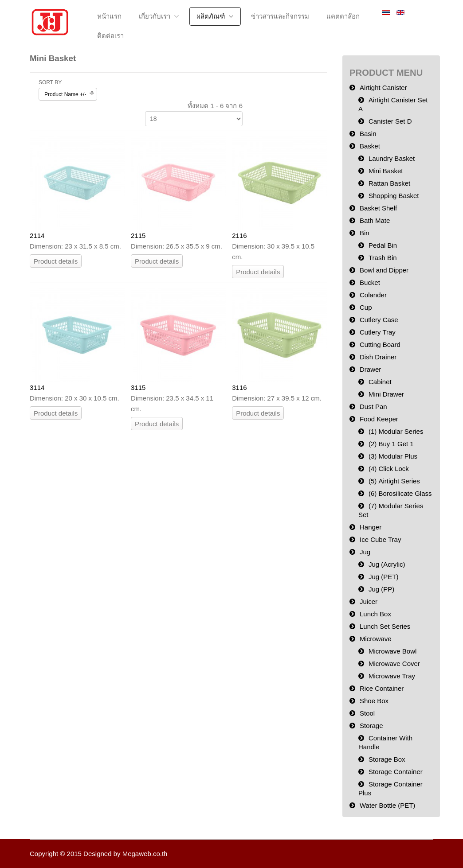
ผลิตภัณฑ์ (211, 16)
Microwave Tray (392, 676)
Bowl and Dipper (384, 270)
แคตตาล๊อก (343, 16)
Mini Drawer (386, 394)
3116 (239, 387)
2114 (37, 235)
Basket (370, 146)
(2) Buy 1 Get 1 (391, 444)
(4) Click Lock (389, 469)
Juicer (369, 601)
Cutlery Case (379, 320)
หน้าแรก (109, 16)
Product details (56, 261)
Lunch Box (375, 614)
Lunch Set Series (385, 626)
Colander (373, 295)
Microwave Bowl (392, 651)
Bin (365, 233)
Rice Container (382, 688)
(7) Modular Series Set (391, 510)
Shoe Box (374, 701)
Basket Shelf (378, 208)
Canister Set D (390, 121)
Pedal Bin (383, 245)
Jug (365, 552)
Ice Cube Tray (380, 539)
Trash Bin (383, 258)
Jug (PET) (384, 577)
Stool (367, 713)
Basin (368, 134)
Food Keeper (379, 419)
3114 (37, 387)
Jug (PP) (381, 589)
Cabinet (380, 382)
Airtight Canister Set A (393, 104)
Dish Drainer (378, 357)
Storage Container (396, 772)
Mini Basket (386, 171)
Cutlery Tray (378, 332)
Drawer (370, 369)
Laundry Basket (392, 158)
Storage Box (387, 759)
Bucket (370, 282)
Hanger (371, 527)
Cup (366, 307)
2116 (239, 235)
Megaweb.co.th (145, 854)
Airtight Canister (383, 88)
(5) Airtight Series (394, 481)
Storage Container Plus (390, 788)
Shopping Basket (394, 196)
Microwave (376, 639)
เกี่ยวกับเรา (155, 16)
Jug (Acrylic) (387, 564)
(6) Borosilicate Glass (400, 493)
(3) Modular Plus (393, 456)
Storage (371, 726)
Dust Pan (373, 407)
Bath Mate (375, 220)
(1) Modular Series (396, 431)
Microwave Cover (394, 664)
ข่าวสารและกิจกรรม (280, 16)
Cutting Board (380, 344)
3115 (138, 387)
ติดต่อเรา (110, 36)
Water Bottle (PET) (387, 805)
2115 (138, 235)
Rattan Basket (389, 183)
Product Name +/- (65, 94)
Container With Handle (385, 742)
